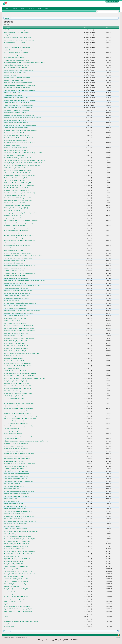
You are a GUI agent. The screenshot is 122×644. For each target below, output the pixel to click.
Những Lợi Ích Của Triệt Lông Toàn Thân (15, 113)
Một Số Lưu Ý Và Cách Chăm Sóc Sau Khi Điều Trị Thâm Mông (21, 221)
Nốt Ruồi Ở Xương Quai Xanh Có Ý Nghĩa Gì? (17, 30)
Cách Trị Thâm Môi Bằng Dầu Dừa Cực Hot (16, 371)
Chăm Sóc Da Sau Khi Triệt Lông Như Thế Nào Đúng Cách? (20, 241)
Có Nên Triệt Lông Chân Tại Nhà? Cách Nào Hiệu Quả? (19, 403)
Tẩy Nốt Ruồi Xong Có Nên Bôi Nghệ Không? (16, 471)
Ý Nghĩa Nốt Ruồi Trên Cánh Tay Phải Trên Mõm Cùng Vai (20, 273)
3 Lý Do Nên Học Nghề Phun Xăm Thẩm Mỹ (16, 123)
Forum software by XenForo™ (15, 637)
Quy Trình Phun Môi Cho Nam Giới (13, 251)
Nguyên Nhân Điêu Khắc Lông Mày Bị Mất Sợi (16, 238)
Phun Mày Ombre (9, 627)
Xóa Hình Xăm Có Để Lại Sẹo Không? (14, 155)
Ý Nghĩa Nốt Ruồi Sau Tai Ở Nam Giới (14, 469)
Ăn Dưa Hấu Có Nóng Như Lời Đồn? (14, 461)
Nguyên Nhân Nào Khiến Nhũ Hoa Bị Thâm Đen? (17, 606)
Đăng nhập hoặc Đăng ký (112, 1)
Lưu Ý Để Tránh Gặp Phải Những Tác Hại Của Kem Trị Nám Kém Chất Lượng (25, 378)
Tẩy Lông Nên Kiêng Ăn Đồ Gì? (13, 243)
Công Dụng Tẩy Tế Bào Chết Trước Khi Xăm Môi (17, 173)
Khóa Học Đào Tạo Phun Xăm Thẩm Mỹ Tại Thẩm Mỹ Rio (20, 464)
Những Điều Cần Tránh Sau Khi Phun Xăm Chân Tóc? (19, 35)
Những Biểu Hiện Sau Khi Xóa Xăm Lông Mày (16, 589)
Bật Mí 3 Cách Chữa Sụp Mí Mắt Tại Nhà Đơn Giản (18, 559)
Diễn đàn (15, 8)
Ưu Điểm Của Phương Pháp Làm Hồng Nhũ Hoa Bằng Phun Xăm (22, 426)
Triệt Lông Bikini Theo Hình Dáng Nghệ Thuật (16, 208)
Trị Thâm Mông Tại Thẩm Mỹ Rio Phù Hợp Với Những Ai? (19, 223)
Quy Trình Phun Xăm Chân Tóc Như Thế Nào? (17, 33)
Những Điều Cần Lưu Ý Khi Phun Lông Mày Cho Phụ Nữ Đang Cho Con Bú (24, 256)
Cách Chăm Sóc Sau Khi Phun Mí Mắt (14, 336)
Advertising (39, 8)
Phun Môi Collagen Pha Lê (11, 594)
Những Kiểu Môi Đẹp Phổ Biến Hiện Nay (15, 564)
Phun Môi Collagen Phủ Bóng (12, 556)
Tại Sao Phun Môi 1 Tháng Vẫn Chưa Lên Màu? (17, 45)
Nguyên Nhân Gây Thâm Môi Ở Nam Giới (15, 343)
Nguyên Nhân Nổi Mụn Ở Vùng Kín (14, 434)
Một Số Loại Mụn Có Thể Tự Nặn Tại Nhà (15, 306)
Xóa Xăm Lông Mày (10, 591)
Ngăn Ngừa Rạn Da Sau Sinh (12, 501)
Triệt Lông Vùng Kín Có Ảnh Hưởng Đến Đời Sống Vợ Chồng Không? (23, 213)
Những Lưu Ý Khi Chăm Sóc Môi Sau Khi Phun (17, 190)
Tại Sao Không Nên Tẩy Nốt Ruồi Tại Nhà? (16, 529)
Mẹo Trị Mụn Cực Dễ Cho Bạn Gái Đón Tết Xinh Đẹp (18, 611)
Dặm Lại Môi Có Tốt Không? (12, 368)
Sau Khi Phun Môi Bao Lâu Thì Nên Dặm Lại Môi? (17, 366)
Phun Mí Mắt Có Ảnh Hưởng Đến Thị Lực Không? (17, 246)
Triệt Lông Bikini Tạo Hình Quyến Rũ (14, 95)
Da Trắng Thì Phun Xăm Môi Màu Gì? (14, 80)
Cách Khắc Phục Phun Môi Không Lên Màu (16, 466)
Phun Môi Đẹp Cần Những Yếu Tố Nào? (15, 73)
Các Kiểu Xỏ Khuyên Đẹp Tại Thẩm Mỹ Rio (16, 68)
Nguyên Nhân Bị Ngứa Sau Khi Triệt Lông (15, 509)
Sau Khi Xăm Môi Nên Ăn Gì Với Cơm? (15, 180)
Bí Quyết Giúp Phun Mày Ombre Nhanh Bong (16, 624)
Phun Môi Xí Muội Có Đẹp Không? (13, 55)
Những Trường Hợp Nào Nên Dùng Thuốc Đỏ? (17, 449)
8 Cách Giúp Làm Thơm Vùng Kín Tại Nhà (15, 599)
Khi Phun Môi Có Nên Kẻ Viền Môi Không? (15, 148)
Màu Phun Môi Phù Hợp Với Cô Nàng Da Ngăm (17, 474)
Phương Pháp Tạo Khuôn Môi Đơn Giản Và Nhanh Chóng (20, 331)
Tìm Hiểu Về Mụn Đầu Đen (11, 439)
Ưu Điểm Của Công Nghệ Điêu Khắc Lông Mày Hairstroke (20, 85)
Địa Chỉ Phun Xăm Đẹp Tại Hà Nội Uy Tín (15, 120)
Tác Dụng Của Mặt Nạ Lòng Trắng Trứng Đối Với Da (18, 571)
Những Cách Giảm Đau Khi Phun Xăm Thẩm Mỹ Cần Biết (19, 175)
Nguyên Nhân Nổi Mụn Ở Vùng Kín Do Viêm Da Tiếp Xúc (19, 436)
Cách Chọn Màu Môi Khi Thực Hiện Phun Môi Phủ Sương (20, 90)
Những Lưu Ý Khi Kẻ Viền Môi (12, 145)
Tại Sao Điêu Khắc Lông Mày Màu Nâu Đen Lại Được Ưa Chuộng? (22, 286)
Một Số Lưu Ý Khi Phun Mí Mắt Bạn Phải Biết (16, 150)
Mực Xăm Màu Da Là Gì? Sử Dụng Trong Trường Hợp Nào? (20, 539)
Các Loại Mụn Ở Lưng (10, 534)
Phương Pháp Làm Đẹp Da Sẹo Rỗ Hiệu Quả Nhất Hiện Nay (20, 303)
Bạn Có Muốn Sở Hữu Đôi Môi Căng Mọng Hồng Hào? (19, 609)
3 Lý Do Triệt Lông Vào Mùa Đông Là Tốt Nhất (16, 544)
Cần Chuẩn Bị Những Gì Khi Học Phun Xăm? (16, 396)
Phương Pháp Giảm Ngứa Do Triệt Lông (15, 506)
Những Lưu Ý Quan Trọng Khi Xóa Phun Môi (16, 444)
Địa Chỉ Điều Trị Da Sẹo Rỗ (12, 301)
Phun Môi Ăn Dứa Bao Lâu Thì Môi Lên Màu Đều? (18, 363)
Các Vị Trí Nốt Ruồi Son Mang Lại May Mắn (16, 411)
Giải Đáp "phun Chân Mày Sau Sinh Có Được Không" (18, 258)
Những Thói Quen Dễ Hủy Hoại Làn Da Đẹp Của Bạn (18, 393)
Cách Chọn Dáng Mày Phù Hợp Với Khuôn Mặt (17, 383)
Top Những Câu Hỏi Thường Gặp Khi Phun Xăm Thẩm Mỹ (20, 193)
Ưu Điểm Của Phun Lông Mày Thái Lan (15, 261)
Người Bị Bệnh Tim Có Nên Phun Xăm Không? (17, 98)
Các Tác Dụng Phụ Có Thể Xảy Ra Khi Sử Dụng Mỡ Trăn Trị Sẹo (21, 353)
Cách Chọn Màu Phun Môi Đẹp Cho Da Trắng (16, 476)
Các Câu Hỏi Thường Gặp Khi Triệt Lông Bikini (17, 110)
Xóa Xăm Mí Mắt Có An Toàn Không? (14, 398)
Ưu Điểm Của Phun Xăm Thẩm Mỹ (13, 358)
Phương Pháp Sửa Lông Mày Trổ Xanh (15, 276)
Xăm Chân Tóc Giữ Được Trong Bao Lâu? (15, 479)
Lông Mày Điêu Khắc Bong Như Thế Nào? (15, 283)
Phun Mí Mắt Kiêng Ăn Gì (11, 248)
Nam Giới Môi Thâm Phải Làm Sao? (14, 576)
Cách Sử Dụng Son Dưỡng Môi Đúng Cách (16, 140)
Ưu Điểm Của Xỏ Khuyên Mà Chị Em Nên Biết (16, 65)
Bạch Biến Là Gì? (9, 604)
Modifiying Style (6, 635)
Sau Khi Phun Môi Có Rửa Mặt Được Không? (16, 53)
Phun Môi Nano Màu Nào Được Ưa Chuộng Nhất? (18, 38)
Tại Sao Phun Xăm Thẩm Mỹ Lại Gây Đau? (16, 178)
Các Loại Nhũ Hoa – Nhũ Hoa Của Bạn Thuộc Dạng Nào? (20, 551)
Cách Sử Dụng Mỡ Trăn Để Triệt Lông (14, 514)
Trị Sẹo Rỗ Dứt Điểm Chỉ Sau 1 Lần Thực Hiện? (17, 406)
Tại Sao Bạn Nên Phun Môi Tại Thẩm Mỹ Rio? (16, 296)
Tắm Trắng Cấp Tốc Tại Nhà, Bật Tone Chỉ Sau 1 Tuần (19, 481)
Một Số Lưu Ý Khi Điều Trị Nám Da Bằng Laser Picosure (19, 328)
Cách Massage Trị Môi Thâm (12, 489)
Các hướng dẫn (30, 8)
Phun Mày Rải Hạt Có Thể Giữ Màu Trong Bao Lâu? (18, 291)
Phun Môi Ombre (9, 614)
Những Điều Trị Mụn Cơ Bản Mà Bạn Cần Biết (16, 546)
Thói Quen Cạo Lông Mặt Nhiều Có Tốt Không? (17, 60)
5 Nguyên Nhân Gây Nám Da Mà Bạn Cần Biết (17, 494)
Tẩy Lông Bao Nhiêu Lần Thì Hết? (13, 428)
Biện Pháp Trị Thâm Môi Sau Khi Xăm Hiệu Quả (17, 188)
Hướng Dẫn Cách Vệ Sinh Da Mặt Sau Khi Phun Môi (18, 50)
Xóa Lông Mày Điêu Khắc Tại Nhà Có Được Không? (18, 536)
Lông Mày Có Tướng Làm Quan (13, 215)
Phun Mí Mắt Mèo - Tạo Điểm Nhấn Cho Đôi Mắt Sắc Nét (19, 376)
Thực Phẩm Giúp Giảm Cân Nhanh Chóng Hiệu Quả (18, 554)
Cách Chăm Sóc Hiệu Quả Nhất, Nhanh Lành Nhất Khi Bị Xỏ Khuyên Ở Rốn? (25, 63)
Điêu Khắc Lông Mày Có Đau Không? (14, 133)
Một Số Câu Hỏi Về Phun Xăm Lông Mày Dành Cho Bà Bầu (20, 326)
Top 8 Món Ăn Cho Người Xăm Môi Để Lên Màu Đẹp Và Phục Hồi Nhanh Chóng (25, 160)
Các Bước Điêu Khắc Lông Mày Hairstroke (15, 524)
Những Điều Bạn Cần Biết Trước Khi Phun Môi (17, 298)
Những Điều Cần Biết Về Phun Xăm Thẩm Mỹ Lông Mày (19, 138)
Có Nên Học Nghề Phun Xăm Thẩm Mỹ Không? (17, 135)
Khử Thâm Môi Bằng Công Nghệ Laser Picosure (17, 541)
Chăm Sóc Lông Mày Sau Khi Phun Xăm (15, 619)
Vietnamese (13, 635)
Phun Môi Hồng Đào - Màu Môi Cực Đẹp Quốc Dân (18, 388)
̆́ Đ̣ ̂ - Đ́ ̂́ (6, 616)
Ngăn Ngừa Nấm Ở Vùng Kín (12, 484)
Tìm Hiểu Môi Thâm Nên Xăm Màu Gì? (15, 195)
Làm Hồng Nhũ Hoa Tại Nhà (12, 586)
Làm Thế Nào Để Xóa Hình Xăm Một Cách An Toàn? (18, 200)
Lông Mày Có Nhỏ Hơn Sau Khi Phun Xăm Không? (18, 414)
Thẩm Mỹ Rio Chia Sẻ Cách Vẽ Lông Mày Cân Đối (18, 198)
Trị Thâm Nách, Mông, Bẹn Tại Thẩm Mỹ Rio (16, 341)
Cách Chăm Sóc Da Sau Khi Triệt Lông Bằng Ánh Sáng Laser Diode (22, 311)
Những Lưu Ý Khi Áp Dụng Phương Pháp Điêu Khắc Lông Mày (21, 130)
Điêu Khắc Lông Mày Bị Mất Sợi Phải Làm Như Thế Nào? (19, 235)
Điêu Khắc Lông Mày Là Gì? (12, 569)
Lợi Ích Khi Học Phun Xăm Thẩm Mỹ (14, 356)
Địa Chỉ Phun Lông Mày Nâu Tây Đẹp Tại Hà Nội (17, 293)
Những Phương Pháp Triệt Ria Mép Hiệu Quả (16, 381)
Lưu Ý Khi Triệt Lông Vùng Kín (12, 210)
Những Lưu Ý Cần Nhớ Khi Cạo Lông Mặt (15, 226)
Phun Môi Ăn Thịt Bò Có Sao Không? (14, 361)
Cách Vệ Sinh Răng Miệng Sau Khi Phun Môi (16, 230)
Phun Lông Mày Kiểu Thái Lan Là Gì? (14, 263)
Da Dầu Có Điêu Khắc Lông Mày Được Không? (17, 268)
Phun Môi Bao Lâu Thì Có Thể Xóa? (14, 446)
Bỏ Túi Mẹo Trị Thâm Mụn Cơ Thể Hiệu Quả (16, 348)
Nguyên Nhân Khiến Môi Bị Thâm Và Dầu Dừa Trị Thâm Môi (20, 373)
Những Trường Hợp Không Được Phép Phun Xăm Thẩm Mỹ (20, 125)
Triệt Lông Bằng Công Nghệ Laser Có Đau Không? (18, 431)
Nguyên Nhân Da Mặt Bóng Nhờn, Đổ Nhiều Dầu (17, 456)
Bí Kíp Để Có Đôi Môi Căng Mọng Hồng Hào (16, 596)
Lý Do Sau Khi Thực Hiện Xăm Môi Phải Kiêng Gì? (18, 183)
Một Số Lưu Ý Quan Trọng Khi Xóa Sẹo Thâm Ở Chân (19, 386)
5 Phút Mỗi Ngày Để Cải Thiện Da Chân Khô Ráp (17, 459)
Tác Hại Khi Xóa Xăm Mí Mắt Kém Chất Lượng (17, 581)
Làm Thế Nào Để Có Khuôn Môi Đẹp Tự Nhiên (17, 333)
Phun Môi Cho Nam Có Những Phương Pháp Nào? (18, 253)
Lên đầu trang (114, 635)
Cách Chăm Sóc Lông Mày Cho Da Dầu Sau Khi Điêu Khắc (20, 266)
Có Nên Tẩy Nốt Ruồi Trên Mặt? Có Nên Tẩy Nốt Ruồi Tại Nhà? (21, 531)
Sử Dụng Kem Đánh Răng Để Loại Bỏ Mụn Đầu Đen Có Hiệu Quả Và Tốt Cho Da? (26, 441)
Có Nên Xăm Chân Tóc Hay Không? (14, 321)
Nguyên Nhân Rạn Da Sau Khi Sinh (14, 504)
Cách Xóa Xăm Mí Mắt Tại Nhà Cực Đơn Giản (16, 579)
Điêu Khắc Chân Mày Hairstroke (13, 526)
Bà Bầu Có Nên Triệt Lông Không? (13, 519)
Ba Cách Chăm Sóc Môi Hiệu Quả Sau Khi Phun (17, 88)
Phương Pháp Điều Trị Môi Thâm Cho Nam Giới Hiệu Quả (20, 574)
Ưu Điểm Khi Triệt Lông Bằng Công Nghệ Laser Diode (18, 313)
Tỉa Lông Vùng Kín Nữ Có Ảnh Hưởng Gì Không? (17, 205)
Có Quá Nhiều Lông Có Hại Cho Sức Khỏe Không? (18, 168)
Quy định (118, 637)
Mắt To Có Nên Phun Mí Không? (13, 391)
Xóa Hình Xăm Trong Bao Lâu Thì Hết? (15, 203)
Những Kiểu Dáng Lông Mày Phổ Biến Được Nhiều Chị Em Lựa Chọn (23, 118)
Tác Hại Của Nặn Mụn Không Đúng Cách (15, 308)
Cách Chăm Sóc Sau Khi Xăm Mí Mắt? (14, 43)
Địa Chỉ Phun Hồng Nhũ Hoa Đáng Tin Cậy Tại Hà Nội (19, 408)
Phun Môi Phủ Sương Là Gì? (12, 93)
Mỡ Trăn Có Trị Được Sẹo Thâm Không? (15, 351)
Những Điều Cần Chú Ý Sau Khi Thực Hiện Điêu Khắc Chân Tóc (21, 622)
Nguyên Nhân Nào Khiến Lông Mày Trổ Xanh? (17, 278)
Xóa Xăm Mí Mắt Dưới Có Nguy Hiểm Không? (16, 423)
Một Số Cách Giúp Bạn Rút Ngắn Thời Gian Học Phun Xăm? (20, 418)
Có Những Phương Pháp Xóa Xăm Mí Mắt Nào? (17, 401)
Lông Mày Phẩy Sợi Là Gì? (11, 75)
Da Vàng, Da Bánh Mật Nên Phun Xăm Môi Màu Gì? (18, 78)
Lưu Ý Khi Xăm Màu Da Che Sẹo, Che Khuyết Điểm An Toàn (20, 521)
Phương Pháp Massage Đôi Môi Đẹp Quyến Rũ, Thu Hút (19, 491)
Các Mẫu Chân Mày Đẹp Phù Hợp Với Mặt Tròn (17, 496)
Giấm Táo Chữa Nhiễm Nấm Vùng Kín (14, 486)
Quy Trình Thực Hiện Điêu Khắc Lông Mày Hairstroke (18, 83)
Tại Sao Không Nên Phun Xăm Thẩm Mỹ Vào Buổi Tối (19, 105)
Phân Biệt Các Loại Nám (11, 499)
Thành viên (22, 8)
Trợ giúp (103, 635)
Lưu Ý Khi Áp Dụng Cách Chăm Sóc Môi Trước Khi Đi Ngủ (20, 143)
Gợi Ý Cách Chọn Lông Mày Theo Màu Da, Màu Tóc (18, 108)
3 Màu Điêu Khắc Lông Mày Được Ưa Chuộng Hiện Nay (19, 115)
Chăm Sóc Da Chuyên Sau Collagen (14, 561)
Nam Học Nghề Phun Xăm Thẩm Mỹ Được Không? (18, 170)
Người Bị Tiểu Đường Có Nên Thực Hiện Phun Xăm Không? (20, 100)
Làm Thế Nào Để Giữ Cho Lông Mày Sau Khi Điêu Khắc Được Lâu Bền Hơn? (25, 281)
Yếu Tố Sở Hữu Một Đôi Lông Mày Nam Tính (16, 316)
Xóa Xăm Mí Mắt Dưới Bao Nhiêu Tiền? (15, 421)
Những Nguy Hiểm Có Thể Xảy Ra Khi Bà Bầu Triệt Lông (19, 516)
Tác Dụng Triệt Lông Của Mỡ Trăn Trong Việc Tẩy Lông (19, 511)
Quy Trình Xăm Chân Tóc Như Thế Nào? (15, 323)
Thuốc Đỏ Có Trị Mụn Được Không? (14, 451)
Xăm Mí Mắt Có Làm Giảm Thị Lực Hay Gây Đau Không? (19, 40)
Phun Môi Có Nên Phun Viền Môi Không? (15, 233)
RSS (119, 635)
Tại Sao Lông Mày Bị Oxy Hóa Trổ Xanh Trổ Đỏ (17, 103)
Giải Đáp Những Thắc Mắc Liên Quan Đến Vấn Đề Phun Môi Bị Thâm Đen (24, 163)
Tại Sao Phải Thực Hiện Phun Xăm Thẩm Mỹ (16, 128)
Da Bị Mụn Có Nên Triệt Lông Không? (14, 58)
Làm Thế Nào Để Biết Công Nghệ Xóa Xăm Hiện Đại (18, 158)
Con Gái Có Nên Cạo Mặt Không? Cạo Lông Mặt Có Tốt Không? (21, 228)
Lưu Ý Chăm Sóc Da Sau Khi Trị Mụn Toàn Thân (17, 346)
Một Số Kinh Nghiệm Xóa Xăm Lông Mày (15, 584)
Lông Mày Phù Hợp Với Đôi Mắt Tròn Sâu (15, 218)
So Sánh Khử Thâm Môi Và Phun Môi (14, 549)
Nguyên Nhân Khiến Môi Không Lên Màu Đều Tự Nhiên (19, 70)
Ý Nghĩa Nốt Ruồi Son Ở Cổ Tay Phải (14, 271)
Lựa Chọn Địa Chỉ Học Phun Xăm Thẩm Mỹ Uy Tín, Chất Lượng (21, 416)
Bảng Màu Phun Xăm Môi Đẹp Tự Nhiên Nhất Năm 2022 (19, 338)
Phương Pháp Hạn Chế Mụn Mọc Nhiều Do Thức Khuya (19, 454)
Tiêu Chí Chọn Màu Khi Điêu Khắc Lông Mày (16, 288)
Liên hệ (46, 8)
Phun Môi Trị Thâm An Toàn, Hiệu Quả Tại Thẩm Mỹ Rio (19, 185)
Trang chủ (8, 8)
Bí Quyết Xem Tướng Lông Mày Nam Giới (15, 318)
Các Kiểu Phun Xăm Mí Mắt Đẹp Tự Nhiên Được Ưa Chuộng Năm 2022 (23, 153)
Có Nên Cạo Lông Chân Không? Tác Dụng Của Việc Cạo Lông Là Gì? (23, 165)
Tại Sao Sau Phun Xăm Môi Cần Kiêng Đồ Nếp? (17, 47)
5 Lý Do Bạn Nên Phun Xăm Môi (13, 601)
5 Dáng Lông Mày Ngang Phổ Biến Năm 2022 (16, 566)
